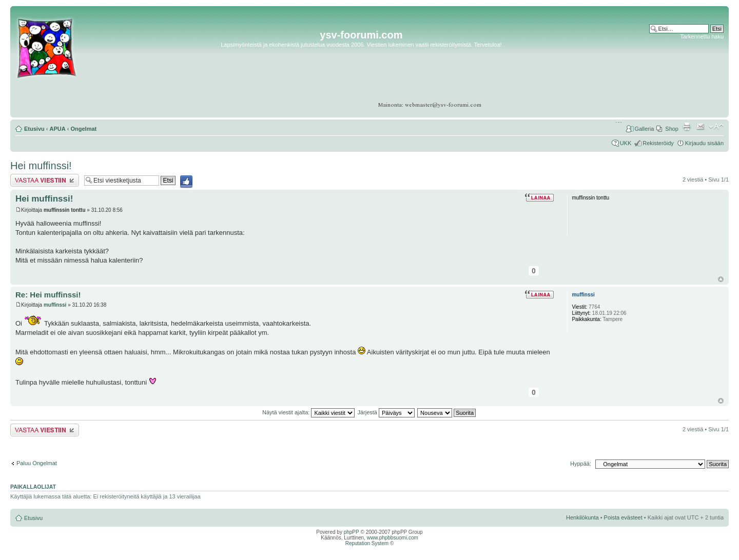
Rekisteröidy (658, 143)
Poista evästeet (623, 517)
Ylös (721, 279)
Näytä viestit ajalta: (308, 412)
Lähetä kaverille (701, 127)
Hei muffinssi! (41, 166)
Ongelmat (84, 129)
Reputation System (367, 543)
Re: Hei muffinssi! (48, 295)
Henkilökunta (582, 517)
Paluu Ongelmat (37, 463)
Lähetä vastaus (45, 180)
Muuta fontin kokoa (716, 127)
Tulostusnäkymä (687, 127)
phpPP (352, 532)
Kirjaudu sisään (704, 143)
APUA (58, 129)
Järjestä (386, 412)
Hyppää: (581, 464)
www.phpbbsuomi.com (393, 538)
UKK (626, 143)
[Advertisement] (684, 72)
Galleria (644, 129)
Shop (672, 129)
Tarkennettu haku (702, 36)
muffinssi (55, 305)
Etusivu (34, 129)
